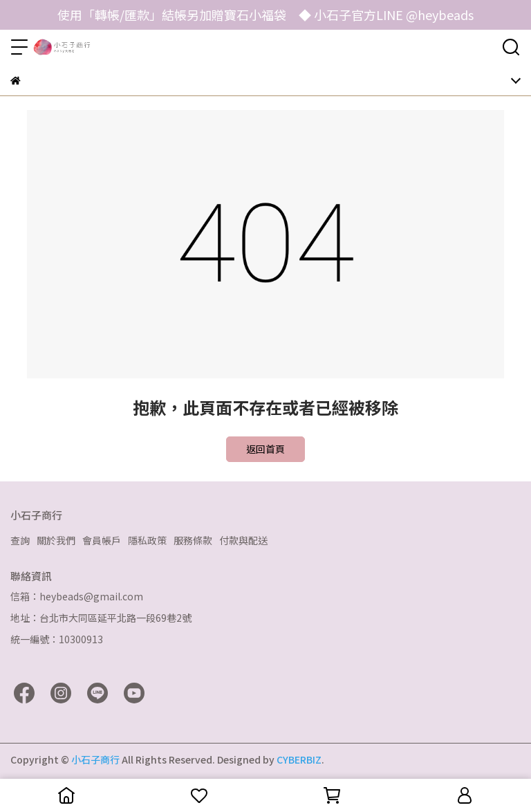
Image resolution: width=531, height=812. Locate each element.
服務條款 (193, 540)
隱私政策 (147, 540)
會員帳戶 (102, 540)
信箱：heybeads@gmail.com (77, 596)
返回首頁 (265, 449)
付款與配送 (243, 540)
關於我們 (56, 540)
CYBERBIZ (299, 759)
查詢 (20, 540)
